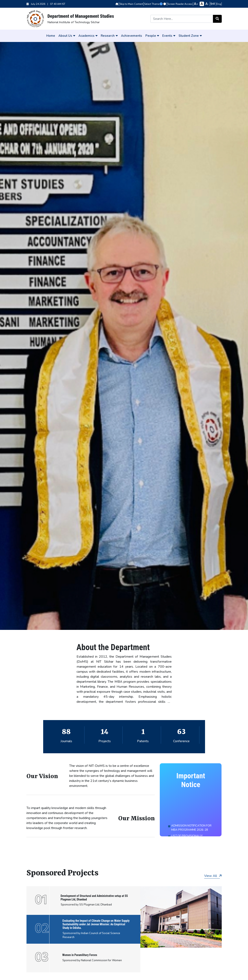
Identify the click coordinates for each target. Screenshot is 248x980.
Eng (219, 4)
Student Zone (190, 36)
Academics (88, 36)
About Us (67, 36)
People (152, 36)
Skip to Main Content (131, 4)
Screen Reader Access (180, 4)
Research (109, 36)
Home (51, 36)
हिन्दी (213, 4)
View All (213, 876)
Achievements (132, 36)
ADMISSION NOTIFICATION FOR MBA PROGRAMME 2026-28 (191, 833)
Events (169, 36)
